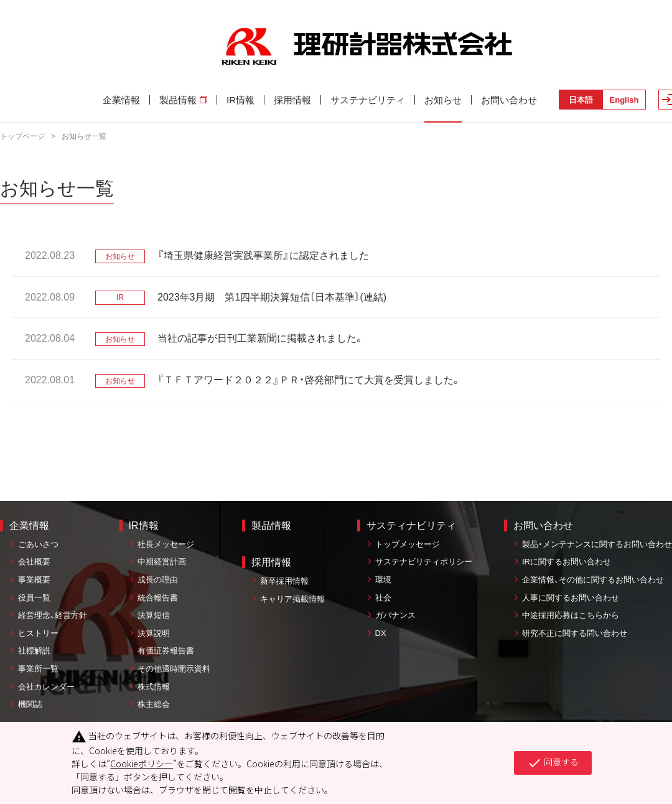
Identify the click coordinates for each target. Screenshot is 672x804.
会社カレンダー (46, 687)
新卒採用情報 (284, 581)
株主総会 (154, 704)
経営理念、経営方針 (53, 615)
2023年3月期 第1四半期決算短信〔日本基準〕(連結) (272, 297)
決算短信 (154, 615)
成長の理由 (158, 580)
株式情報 (154, 687)
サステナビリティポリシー (424, 562)
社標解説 (34, 651)
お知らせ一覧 (84, 136)
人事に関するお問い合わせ (571, 598)
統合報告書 (158, 598)
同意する (553, 763)
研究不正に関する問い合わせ (575, 633)
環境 (383, 580)
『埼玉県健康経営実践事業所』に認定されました (263, 255)
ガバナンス (395, 615)
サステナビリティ (368, 100)
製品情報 (183, 100)
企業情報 (121, 100)
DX (381, 633)
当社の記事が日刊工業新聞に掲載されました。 (261, 338)
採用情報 (292, 100)
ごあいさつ (38, 544)
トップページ (22, 136)
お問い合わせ (509, 100)
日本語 (581, 100)
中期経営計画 (162, 562)
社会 (383, 598)
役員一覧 (34, 598)
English (624, 100)
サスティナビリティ (411, 526)
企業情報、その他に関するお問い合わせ (593, 580)
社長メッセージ (166, 544)
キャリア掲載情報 (292, 599)
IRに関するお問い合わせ (567, 562)
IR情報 (240, 100)
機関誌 (30, 704)
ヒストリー (38, 633)
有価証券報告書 (166, 651)
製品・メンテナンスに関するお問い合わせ (597, 544)
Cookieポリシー (142, 764)
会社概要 (34, 562)
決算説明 (154, 633)
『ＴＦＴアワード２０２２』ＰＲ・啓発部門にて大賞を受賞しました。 (309, 380)
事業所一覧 (38, 669)
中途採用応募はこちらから (571, 615)
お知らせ (443, 100)
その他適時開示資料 (174, 669)
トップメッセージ (408, 544)
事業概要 (34, 580)
